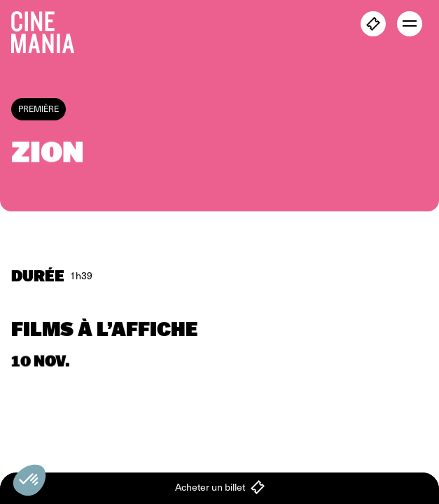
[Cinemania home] (48, 29)
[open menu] (410, 24)
